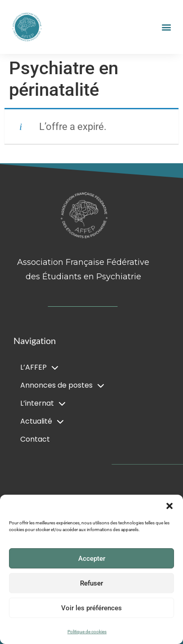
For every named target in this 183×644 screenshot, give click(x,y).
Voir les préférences (91, 608)
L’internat (43, 403)
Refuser (91, 583)
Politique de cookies (87, 632)
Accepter (92, 559)
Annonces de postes (62, 385)
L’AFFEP (39, 367)
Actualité (42, 421)
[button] (170, 506)
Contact (35, 439)
